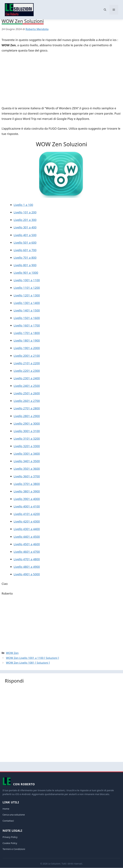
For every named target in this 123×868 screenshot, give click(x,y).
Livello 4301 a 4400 (27, 529)
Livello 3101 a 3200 (27, 438)
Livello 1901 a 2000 (27, 348)
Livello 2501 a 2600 (27, 393)
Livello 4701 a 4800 (27, 559)
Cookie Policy (10, 843)
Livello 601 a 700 (25, 250)
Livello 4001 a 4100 (27, 506)
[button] (105, 10)
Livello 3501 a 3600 (27, 469)
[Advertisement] (61, 80)
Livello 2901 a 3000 (27, 423)
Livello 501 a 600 (25, 242)
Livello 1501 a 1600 (27, 318)
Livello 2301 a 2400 (27, 378)
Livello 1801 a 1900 (27, 340)
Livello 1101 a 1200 (27, 288)
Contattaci (8, 821)
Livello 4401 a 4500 (27, 537)
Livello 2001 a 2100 (27, 356)
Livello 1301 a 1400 (27, 303)
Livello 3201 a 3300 (27, 446)
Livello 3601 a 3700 (27, 476)
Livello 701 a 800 (25, 258)
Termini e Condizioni (14, 849)
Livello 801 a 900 (25, 265)
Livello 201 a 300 (25, 220)
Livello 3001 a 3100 (27, 431)
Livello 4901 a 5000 (27, 574)
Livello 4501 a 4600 (27, 544)
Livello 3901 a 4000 (27, 499)
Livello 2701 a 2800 (27, 408)
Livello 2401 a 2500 (27, 386)
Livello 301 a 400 (25, 227)
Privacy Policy (10, 837)
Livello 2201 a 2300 (27, 371)
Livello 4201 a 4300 (27, 521)
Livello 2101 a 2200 (27, 363)
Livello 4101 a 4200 (27, 514)
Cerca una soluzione (14, 815)
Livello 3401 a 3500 (27, 461)
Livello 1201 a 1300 (27, 295)
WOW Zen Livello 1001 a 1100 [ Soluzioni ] (32, 658)
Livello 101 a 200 (25, 212)
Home (6, 809)
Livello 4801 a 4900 (27, 567)
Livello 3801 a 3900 (27, 491)
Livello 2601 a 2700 (27, 401)
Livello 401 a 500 (25, 235)
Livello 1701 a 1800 (27, 333)
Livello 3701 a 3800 (27, 484)
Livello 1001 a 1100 (27, 280)
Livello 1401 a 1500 (27, 310)
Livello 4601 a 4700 (27, 552)
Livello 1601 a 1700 (27, 325)
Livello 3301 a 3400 (27, 454)
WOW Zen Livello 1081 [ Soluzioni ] (28, 663)
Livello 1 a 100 (23, 205)
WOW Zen (12, 653)
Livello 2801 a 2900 (27, 416)
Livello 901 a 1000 (26, 273)
